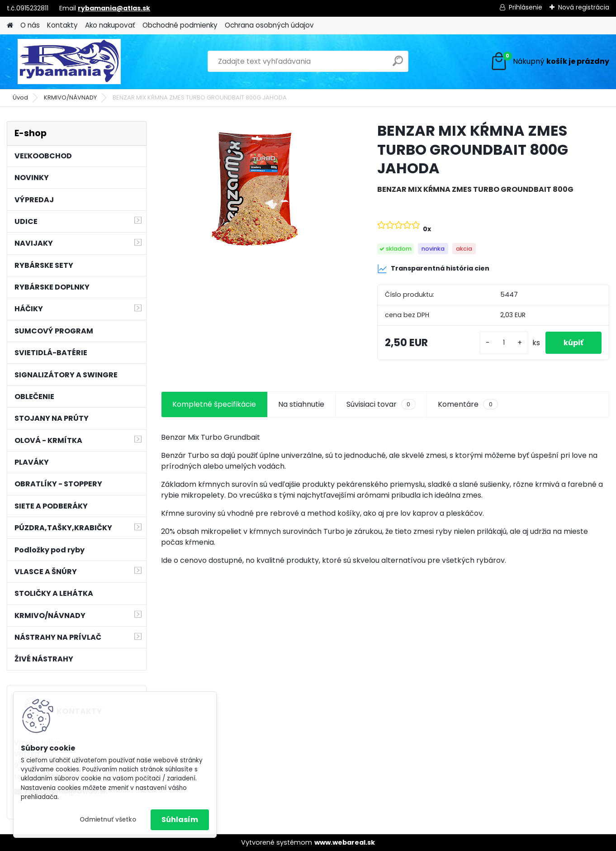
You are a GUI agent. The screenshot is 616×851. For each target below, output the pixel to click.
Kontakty (62, 25)
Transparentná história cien (433, 269)
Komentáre (468, 404)
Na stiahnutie (301, 404)
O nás (30, 25)
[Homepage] (10, 26)
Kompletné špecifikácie (214, 404)
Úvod (20, 97)
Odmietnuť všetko (108, 820)
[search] (398, 64)
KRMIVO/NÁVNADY (70, 97)
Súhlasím (180, 820)
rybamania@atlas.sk (114, 8)
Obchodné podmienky (180, 25)
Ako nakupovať (110, 25)
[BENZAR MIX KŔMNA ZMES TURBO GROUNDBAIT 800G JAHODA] (255, 189)
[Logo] (69, 62)
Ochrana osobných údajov (269, 25)
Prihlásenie (526, 7)
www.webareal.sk (345, 842)
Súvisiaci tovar (381, 404)
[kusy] (504, 343)
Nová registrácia (584, 7)
